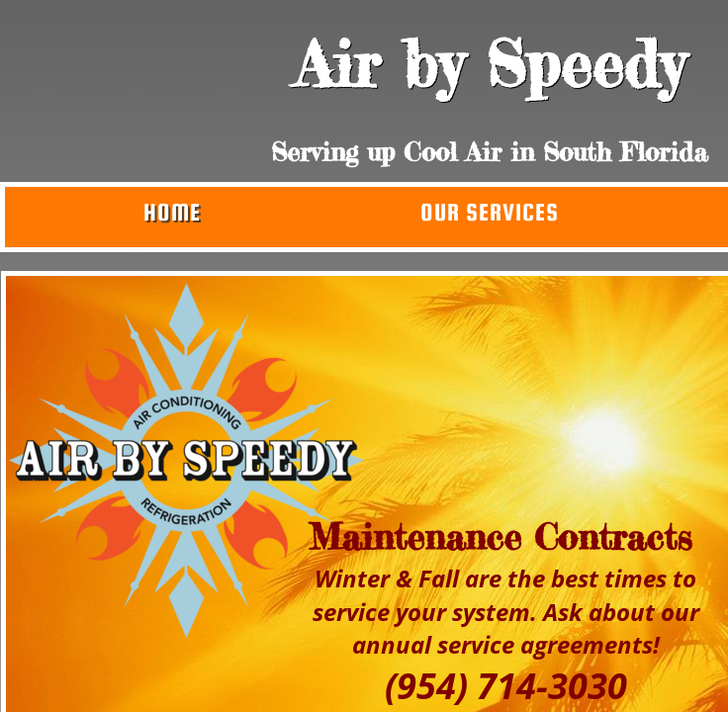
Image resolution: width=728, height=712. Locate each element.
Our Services (490, 212)
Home (172, 212)
